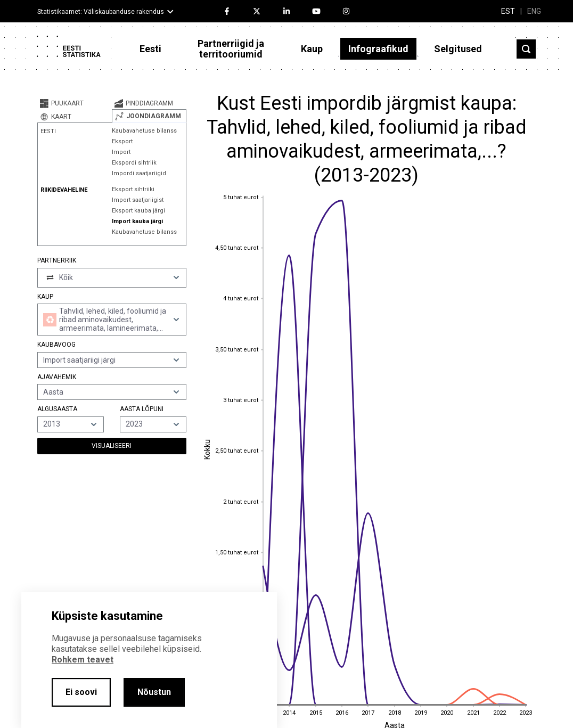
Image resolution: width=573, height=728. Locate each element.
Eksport (122, 141)
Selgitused (458, 49)
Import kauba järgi (137, 221)
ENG (534, 11)
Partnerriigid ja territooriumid (231, 49)
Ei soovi (81, 692)
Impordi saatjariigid (139, 173)
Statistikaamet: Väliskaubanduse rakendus (101, 12)
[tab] (75, 103)
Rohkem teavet (83, 660)
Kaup (312, 49)
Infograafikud (378, 49)
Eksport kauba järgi (138, 211)
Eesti (150, 49)
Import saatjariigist (138, 200)
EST (508, 11)
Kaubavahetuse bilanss (144, 131)
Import (121, 152)
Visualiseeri (112, 446)
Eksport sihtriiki (133, 189)
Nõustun (154, 692)
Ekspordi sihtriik (134, 163)
